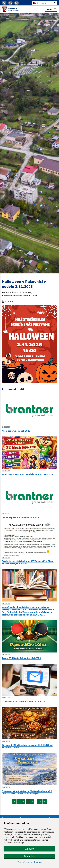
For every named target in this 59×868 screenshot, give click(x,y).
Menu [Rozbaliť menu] (51, 9)
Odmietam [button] (30, 856)
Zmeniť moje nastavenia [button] (30, 862)
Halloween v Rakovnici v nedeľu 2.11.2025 (19, 295)
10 (40, 802)
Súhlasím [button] (29, 849)
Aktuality (29, 292)
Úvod (5, 292)
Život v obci (17, 292)
